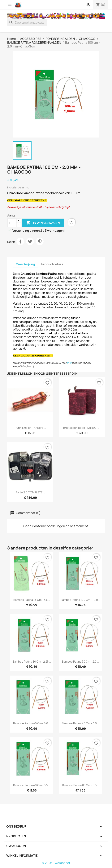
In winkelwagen (43, 223)
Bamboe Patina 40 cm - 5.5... (32, 785)
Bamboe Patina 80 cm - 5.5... (80, 785)
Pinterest (40, 241)
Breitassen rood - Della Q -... (82, 428)
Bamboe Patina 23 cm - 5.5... (32, 600)
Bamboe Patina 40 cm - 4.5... (80, 723)
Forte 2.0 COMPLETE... (30, 492)
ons (69, 363)
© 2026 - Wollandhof (56, 863)
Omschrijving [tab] (25, 264)
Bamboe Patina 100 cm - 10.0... (80, 600)
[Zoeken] (27, 23)
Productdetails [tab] (52, 264)
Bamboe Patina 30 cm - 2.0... (80, 662)
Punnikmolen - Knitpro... (30, 428)
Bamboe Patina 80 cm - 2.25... (32, 662)
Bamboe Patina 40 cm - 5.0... (32, 723)
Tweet (30, 241)
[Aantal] (12, 223)
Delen (20, 241)
